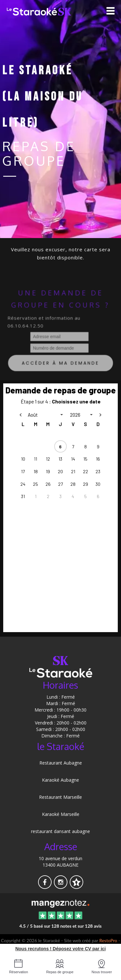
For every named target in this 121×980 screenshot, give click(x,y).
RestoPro (108, 940)
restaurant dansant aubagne (60, 831)
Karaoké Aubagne (60, 780)
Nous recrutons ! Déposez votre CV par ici (60, 949)
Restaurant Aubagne (61, 763)
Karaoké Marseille (61, 814)
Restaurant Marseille (60, 797)
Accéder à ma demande (60, 364)
